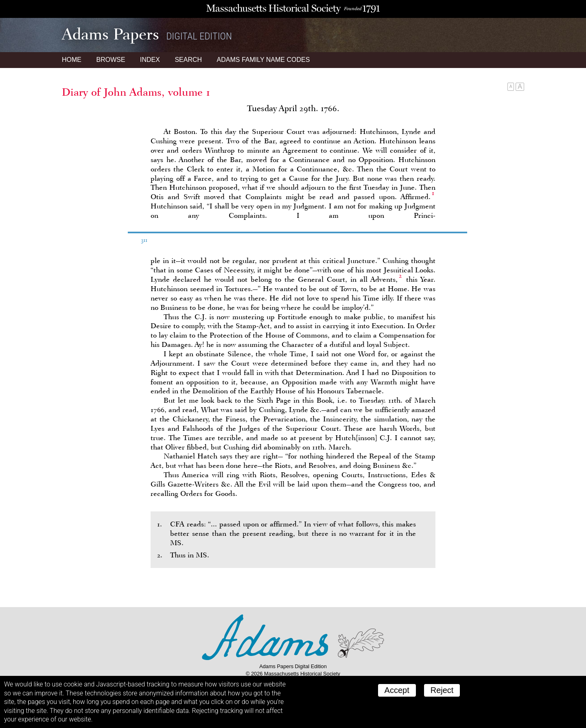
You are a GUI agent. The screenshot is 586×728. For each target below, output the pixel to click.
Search (188, 60)
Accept (397, 690)
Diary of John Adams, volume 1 (136, 92)
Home (72, 60)
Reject (442, 690)
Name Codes (263, 60)
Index (150, 60)
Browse (110, 60)
